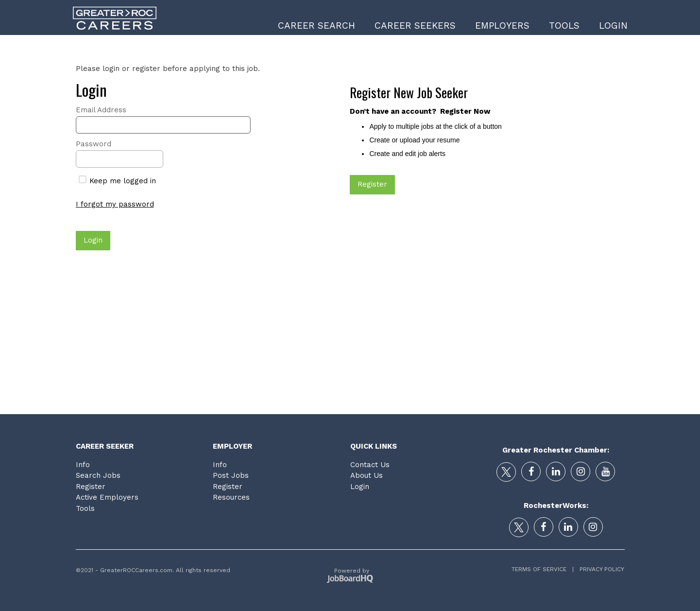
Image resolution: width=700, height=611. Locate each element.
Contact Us (370, 465)
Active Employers (107, 497)
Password (94, 144)
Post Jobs (231, 475)
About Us (367, 475)
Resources (231, 497)
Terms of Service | (543, 569)
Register (91, 487)
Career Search (316, 26)
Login (613, 26)
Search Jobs (98, 475)
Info (83, 465)
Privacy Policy (599, 569)
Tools (564, 26)
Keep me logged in (117, 181)
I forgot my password (115, 204)
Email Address (101, 110)
